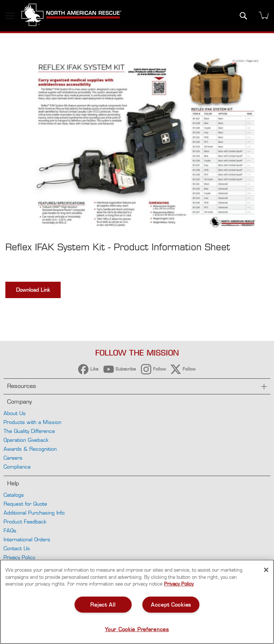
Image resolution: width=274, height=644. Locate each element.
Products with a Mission (32, 422)
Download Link (33, 290)
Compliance (17, 467)
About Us (15, 413)
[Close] (266, 570)
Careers (13, 458)
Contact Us (17, 548)
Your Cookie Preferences (137, 629)
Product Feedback (25, 522)
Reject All (103, 605)
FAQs (10, 530)
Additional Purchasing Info (34, 513)
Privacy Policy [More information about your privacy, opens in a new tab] (179, 584)
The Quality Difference (29, 431)
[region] (137, 602)
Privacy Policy (19, 557)
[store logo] (71, 16)
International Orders (27, 539)
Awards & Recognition (30, 449)
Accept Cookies (171, 605)
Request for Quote (25, 504)
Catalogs (14, 495)
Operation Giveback (26, 440)
